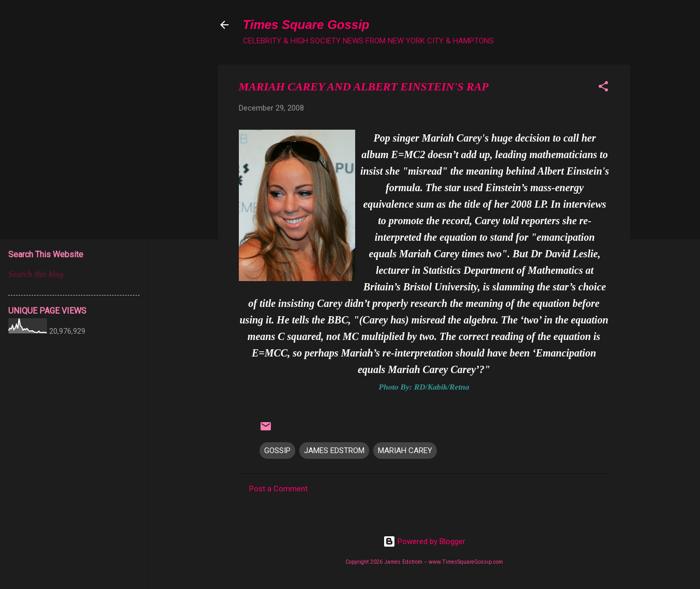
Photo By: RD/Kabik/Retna (424, 387)
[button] (603, 88)
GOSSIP (277, 451)
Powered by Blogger (424, 541)
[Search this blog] (74, 274)
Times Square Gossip (306, 25)
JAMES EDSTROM (334, 451)
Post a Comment (278, 489)
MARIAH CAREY (405, 451)
